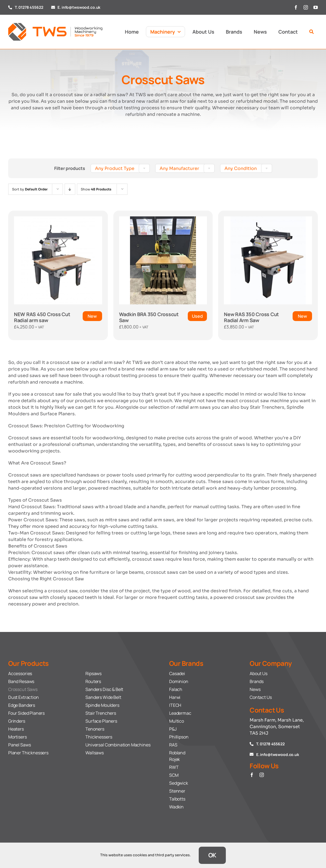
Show (96, 189)
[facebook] (296, 7)
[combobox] (120, 168)
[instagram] (306, 7)
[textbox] (120, 169)
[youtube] (316, 7)
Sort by (30, 189)
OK (212, 855)
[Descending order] (70, 189)
